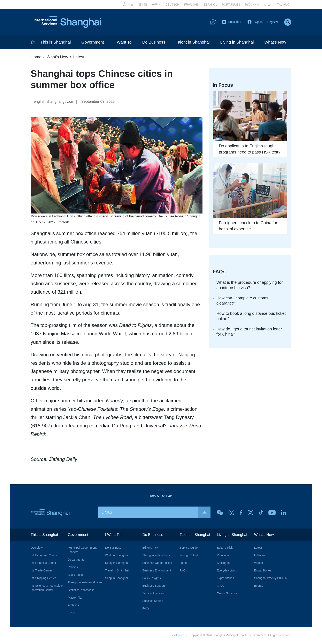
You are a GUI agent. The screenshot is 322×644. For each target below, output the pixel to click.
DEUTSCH (172, 5)
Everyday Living (227, 571)
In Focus (260, 556)
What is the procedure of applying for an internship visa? (250, 286)
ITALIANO (283, 5)
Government (93, 43)
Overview (37, 548)
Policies (73, 568)
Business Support (154, 586)
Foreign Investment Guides (85, 583)
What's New (275, 43)
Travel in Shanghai (117, 571)
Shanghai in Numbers (156, 556)
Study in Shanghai (117, 563)
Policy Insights (151, 578)
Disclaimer (177, 636)
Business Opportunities (157, 563)
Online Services (227, 594)
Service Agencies (153, 594)
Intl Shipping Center (43, 578)
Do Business (154, 43)
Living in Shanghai (237, 43)
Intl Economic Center (44, 556)
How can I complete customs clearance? (243, 301)
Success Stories (153, 601)
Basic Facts (75, 575)
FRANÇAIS (191, 5)
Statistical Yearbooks (81, 590)
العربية (267, 5)
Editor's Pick (150, 548)
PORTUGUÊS (231, 5)
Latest (79, 57)
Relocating (224, 556)
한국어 (156, 5)
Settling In (223, 563)
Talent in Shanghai (193, 43)
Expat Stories (225, 578)
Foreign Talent (189, 556)
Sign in (258, 22)
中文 (128, 4)
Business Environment (157, 571)
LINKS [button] (156, 513)
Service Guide (189, 548)
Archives (73, 606)
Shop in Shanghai (117, 578)
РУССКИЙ (252, 5)
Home (36, 57)
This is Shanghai (56, 43)
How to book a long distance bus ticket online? (251, 317)
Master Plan (75, 598)
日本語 (143, 5)
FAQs (71, 613)
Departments (76, 560)
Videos (259, 563)
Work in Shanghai (116, 556)
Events (259, 586)
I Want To (123, 43)
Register (273, 22)
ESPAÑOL (210, 5)
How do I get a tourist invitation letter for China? (250, 332)
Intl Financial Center (43, 563)
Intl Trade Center (41, 571)
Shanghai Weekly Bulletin (271, 578)
